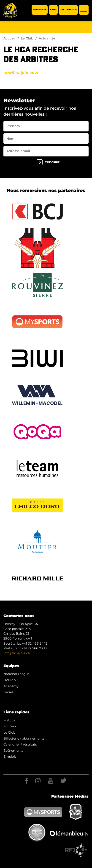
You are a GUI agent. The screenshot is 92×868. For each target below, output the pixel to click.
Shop (53, 10)
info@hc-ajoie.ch (17, 653)
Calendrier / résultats (20, 744)
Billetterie (40, 10)
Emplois (10, 757)
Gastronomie (68, 10)
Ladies (8, 692)
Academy (11, 686)
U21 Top (9, 680)
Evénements (13, 751)
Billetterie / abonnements (24, 738)
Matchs (9, 720)
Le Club (27, 38)
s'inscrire (48, 162)
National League (16, 674)
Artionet (38, 863)
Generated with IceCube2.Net (66, 863)
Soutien (10, 726)
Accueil (9, 38)
